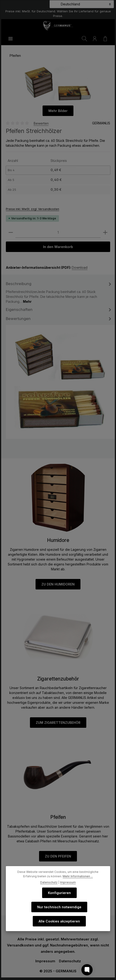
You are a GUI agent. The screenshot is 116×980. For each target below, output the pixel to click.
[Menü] (11, 39)
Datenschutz (70, 961)
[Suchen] (84, 39)
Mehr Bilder (58, 111)
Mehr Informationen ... (78, 876)
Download (80, 268)
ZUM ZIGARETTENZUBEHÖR (58, 723)
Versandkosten (20, 946)
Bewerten (41, 123)
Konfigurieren (59, 893)
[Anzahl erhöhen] (105, 233)
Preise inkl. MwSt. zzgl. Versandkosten (33, 209)
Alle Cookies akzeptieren (59, 921)
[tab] (59, 292)
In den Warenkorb (58, 247)
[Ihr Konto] (95, 39)
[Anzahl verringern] (11, 233)
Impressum (45, 961)
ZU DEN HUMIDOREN (58, 584)
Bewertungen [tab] (59, 319)
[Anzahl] (58, 233)
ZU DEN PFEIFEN (58, 856)
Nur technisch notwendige (59, 907)
